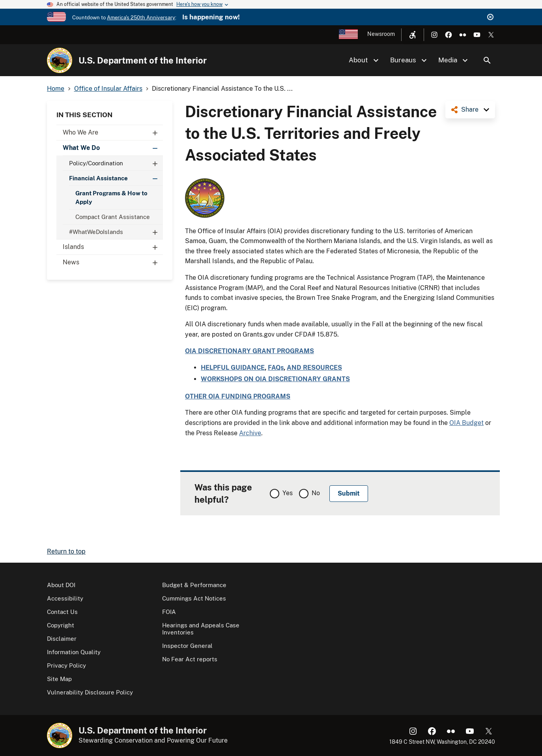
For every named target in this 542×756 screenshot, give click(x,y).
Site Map (59, 679)
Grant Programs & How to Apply (111, 197)
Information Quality (74, 652)
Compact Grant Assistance (113, 217)
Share (470, 109)
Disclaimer (62, 639)
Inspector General (187, 646)
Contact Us (62, 612)
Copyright (61, 625)
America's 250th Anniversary (141, 18)
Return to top (66, 551)
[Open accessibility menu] (413, 35)
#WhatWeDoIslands (116, 232)
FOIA (169, 612)
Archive (250, 433)
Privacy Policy (66, 665)
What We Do (113, 148)
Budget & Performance (194, 585)
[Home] (60, 60)
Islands (113, 247)
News (113, 262)
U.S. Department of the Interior (143, 60)
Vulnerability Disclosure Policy (90, 692)
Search (487, 60)
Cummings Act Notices (194, 598)
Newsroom (381, 34)
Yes (288, 493)
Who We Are (113, 133)
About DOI (61, 585)
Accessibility (65, 598)
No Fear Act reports (190, 659)
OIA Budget (466, 423)
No (316, 493)
